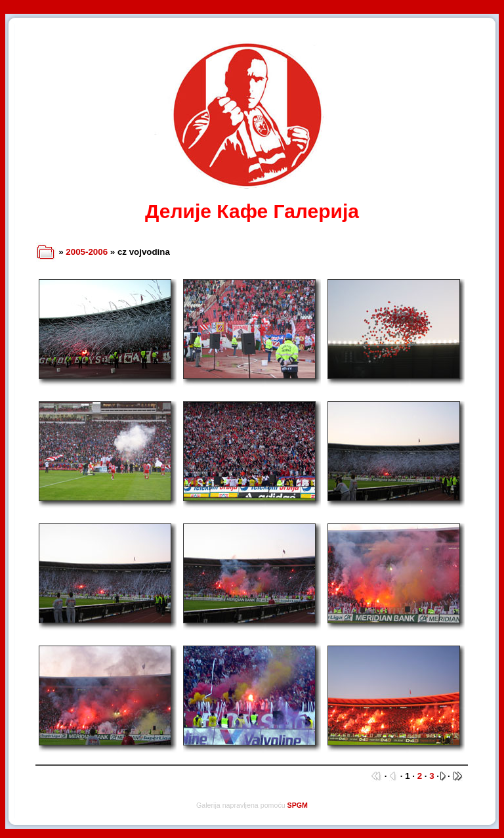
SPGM (298, 805)
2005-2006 (87, 252)
